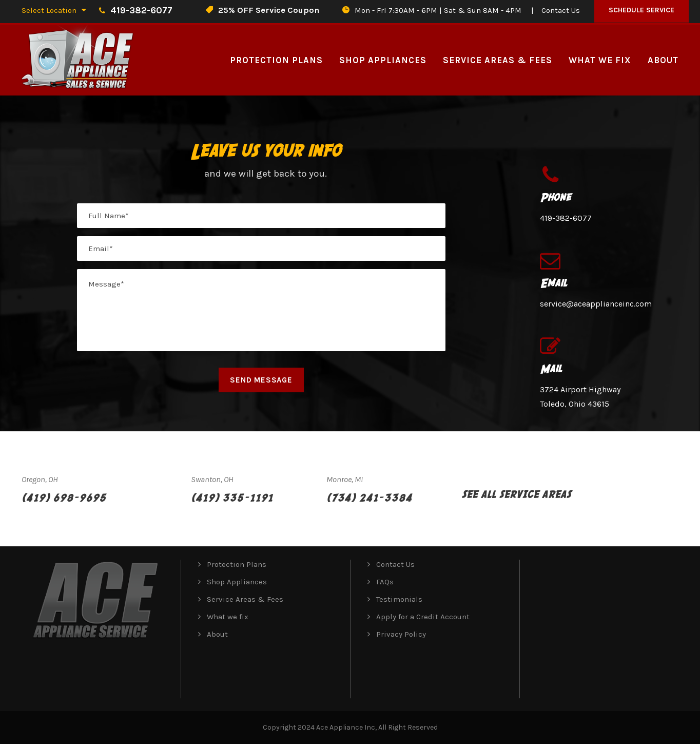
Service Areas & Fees (498, 60)
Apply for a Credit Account (423, 617)
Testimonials (399, 599)
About (663, 60)
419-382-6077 (566, 218)
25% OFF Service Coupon (269, 10)
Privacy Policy (401, 634)
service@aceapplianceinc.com (596, 304)
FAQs (385, 582)
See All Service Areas (517, 494)
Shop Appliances (383, 60)
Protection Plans (276, 60)
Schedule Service (641, 10)
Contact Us (561, 10)
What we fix (600, 60)
